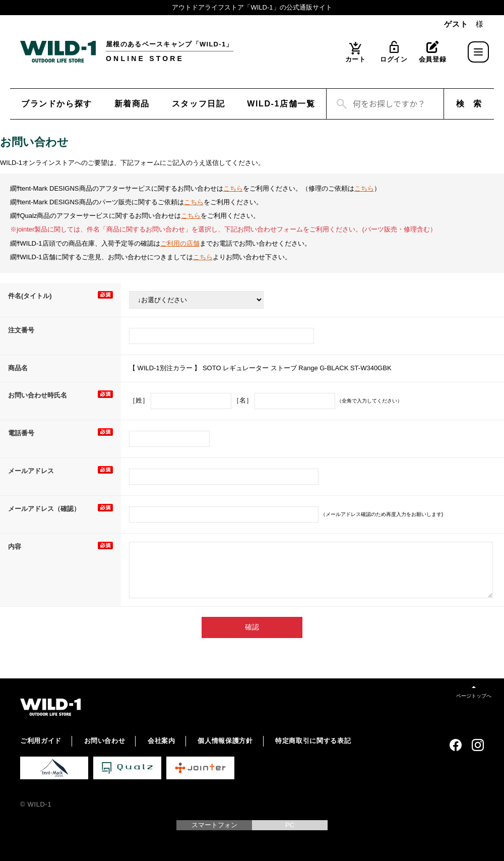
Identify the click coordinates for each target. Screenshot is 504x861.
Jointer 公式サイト (200, 768)
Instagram (478, 745)
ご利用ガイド (41, 741)
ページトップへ (474, 696)
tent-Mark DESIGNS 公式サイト (54, 768)
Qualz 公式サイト (127, 768)
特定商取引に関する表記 (313, 741)
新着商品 (132, 104)
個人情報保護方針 (225, 741)
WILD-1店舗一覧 (281, 104)
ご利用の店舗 (180, 243)
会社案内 (162, 741)
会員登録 (433, 59)
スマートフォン (214, 825)
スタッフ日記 (199, 104)
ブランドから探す (57, 104)
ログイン (394, 59)
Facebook (456, 745)
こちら (233, 188)
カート (356, 59)
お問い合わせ (105, 741)
